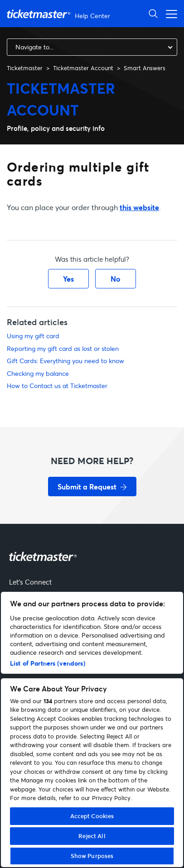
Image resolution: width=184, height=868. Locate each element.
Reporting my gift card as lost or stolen (63, 348)
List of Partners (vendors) (48, 663)
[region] (92, 729)
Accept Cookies (92, 816)
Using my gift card (33, 336)
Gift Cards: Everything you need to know (65, 361)
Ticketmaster (25, 68)
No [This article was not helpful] (116, 279)
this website (139, 207)
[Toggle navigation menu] (169, 13)
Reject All (92, 836)
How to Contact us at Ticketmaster (57, 386)
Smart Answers (145, 68)
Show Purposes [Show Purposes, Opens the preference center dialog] (92, 856)
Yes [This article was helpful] (68, 279)
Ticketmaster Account (83, 68)
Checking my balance (38, 373)
